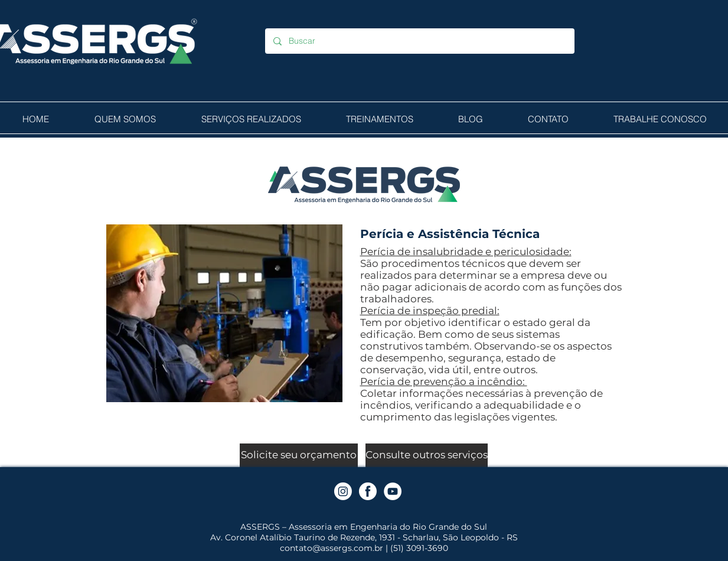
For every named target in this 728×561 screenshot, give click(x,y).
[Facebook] (368, 491)
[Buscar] (419, 41)
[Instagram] (343, 491)
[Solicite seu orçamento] (299, 455)
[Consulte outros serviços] (427, 455)
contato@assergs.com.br (332, 548)
